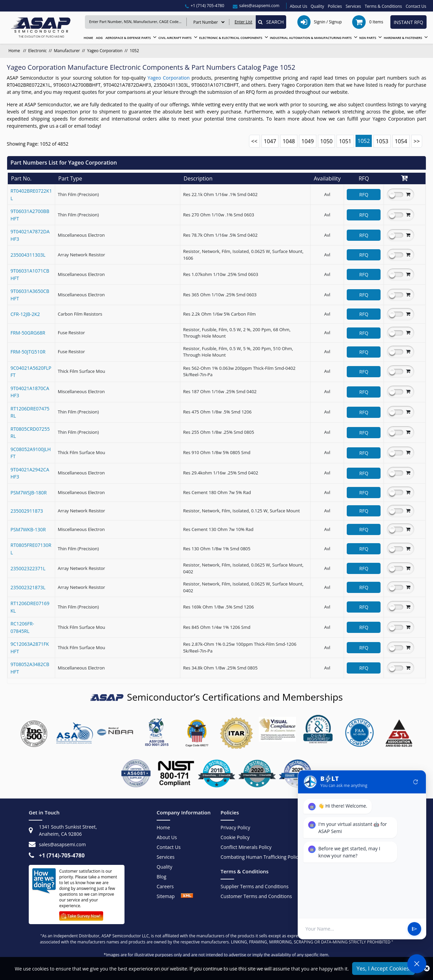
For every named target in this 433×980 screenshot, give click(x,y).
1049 (308, 141)
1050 (327, 141)
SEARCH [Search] (271, 22)
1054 (401, 141)
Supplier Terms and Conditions (255, 886)
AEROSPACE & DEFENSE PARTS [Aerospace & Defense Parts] (128, 38)
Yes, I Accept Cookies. (383, 968)
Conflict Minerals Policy (246, 847)
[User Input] (354, 929)
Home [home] (15, 51)
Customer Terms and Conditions (256, 896)
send (414, 929)
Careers (165, 886)
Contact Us (416, 6)
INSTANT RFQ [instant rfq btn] (408, 22)
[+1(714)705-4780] (205, 6)
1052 (364, 141)
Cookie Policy (235, 837)
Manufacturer (67, 51)
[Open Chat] (417, 964)
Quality (317, 6)
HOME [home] (88, 38)
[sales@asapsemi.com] (256, 6)
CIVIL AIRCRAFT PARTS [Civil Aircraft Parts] (175, 38)
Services (353, 6)
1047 (270, 141)
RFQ (364, 195)
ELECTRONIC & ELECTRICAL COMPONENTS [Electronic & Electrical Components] (231, 38)
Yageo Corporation (105, 51)
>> (417, 141)
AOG (99, 38)
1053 (382, 141)
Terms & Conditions (383, 6)
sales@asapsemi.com (62, 844)
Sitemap (169, 896)
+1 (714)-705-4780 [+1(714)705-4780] (62, 855)
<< (254, 141)
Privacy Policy (235, 827)
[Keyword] (136, 22)
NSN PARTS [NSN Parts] (368, 38)
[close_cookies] (427, 968)
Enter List (243, 22)
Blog (162, 877)
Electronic (37, 51)
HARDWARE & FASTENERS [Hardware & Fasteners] (403, 38)
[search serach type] (209, 22)
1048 (289, 141)
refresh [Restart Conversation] (416, 782)
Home (163, 827)
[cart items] (368, 22)
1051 (345, 141)
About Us (299, 6)
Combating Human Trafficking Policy (260, 857)
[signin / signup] (321, 22)
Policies (335, 6)
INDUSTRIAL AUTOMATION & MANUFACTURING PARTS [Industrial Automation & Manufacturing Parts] (311, 38)
